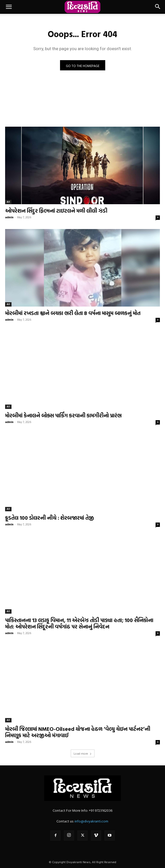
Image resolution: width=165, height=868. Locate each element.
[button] (9, 7)
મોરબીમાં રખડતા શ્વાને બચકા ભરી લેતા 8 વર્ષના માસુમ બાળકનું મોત (73, 313)
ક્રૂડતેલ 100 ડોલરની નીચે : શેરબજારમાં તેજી (50, 518)
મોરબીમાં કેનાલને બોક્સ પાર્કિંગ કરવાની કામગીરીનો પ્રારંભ (63, 415)
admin (9, 217)
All (8, 202)
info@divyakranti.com (91, 821)
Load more (83, 753)
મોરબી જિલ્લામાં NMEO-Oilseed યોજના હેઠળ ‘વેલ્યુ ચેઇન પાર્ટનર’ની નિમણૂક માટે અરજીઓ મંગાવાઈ (78, 732)
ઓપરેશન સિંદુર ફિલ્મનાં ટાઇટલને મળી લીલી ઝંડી (56, 211)
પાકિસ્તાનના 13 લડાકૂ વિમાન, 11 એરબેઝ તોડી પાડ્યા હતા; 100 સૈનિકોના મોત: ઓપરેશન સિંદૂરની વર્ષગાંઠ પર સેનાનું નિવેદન (79, 623)
